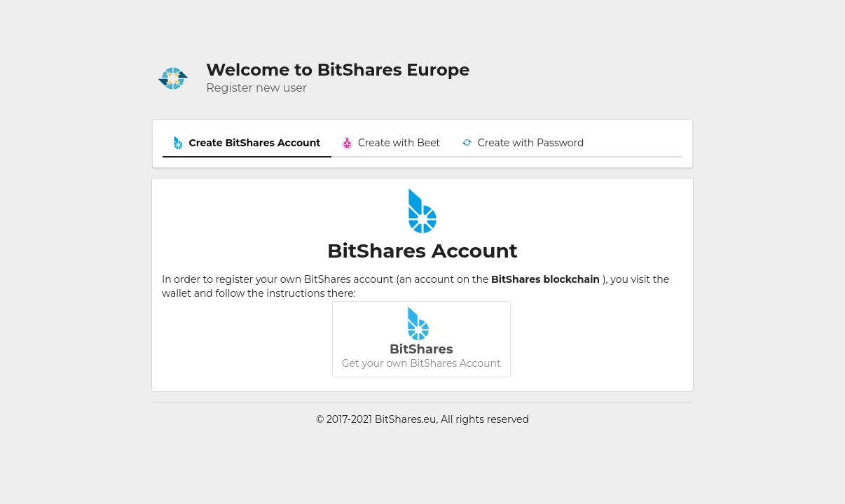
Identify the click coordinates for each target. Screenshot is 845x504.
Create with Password (523, 143)
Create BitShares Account (247, 143)
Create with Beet (391, 143)
